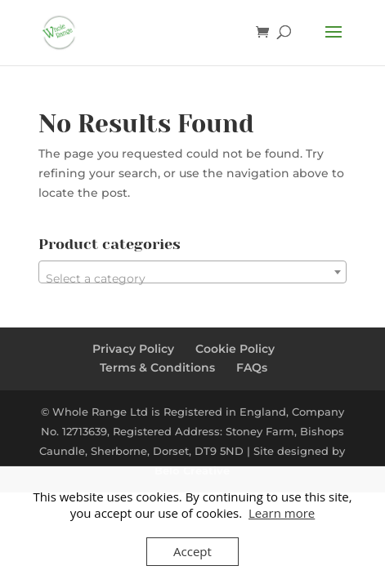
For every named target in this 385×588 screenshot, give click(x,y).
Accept (192, 551)
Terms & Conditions (157, 367)
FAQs (252, 367)
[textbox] (192, 278)
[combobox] (192, 272)
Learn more (282, 513)
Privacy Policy (133, 349)
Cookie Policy (235, 349)
